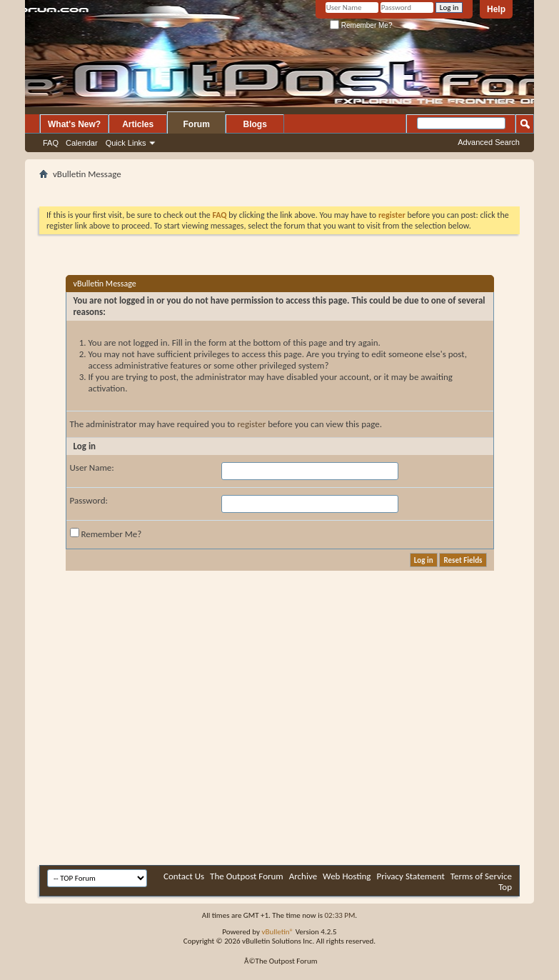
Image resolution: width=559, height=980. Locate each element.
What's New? (74, 124)
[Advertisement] (250, 754)
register (251, 424)
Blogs (255, 124)
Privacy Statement (410, 876)
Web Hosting (347, 876)
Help (496, 9)
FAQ (51, 143)
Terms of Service (481, 876)
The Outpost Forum (247, 876)
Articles (138, 124)
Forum (197, 124)
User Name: (92, 467)
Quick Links (126, 143)
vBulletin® (277, 932)
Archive (303, 876)
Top (505, 887)
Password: (89, 500)
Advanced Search (489, 142)
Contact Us (184, 876)
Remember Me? (361, 25)
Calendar (82, 143)
